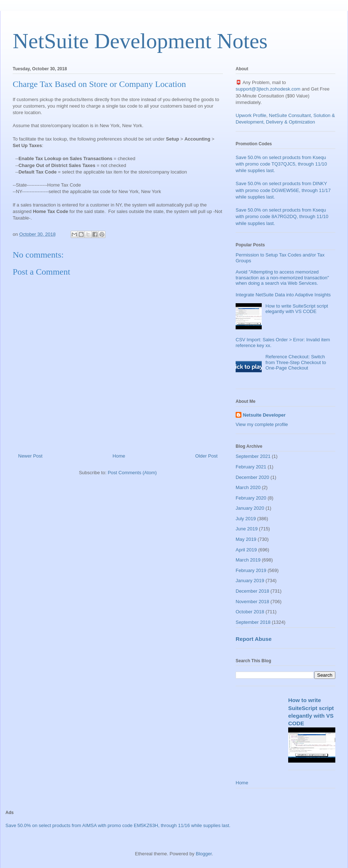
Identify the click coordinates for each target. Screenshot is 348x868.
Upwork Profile (251, 115)
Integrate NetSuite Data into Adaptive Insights (283, 295)
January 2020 (250, 508)
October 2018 (250, 612)
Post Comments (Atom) (132, 473)
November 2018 (252, 602)
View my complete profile (262, 424)
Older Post (206, 456)
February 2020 (251, 498)
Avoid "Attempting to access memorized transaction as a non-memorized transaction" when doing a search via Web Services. (282, 277)
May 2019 (246, 539)
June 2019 (247, 529)
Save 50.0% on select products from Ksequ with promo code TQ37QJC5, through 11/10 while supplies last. (281, 164)
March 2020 (248, 487)
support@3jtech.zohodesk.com (268, 89)
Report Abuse (254, 639)
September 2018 (253, 622)
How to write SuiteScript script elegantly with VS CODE (297, 309)
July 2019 (246, 519)
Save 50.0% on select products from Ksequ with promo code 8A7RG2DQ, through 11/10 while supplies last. (282, 216)
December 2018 (252, 591)
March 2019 (248, 560)
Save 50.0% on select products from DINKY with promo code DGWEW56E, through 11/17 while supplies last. (283, 190)
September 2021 (253, 456)
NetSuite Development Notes (140, 41)
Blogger (204, 854)
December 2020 (252, 477)
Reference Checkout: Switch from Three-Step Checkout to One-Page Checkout (296, 362)
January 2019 (250, 581)
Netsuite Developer (264, 415)
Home (119, 456)
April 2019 (246, 550)
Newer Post (30, 456)
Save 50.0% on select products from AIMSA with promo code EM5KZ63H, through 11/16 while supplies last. (118, 825)
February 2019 (251, 570)
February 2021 (251, 467)
